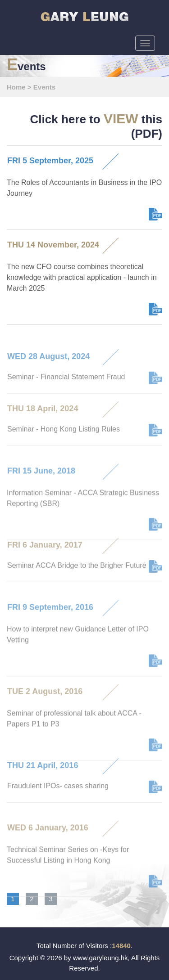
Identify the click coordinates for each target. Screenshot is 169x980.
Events (44, 87)
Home (16, 87)
